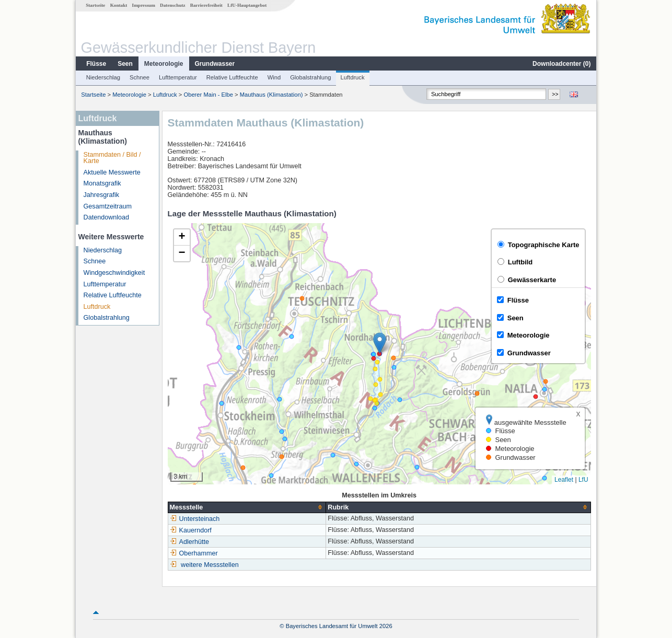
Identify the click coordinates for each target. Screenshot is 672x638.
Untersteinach (195, 519)
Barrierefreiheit (206, 5)
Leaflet (564, 480)
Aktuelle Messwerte (112, 172)
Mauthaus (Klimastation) (271, 95)
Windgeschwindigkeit (114, 273)
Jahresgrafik (102, 195)
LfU (583, 480)
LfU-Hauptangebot (247, 5)
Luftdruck (353, 77)
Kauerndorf (191, 530)
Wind (274, 77)
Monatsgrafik (102, 183)
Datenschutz (173, 5)
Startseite (95, 5)
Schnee (140, 77)
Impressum (144, 5)
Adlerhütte (189, 542)
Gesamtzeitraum (108, 206)
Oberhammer (194, 553)
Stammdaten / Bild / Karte (112, 158)
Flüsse (96, 64)
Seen (125, 64)
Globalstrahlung (310, 77)
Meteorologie (164, 64)
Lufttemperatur (178, 77)
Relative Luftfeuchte (232, 77)
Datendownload (107, 217)
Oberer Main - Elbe (208, 95)
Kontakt (119, 5)
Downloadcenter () (561, 64)
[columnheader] (247, 507)
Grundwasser (215, 64)
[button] (380, 343)
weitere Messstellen (210, 565)
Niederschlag (103, 77)
